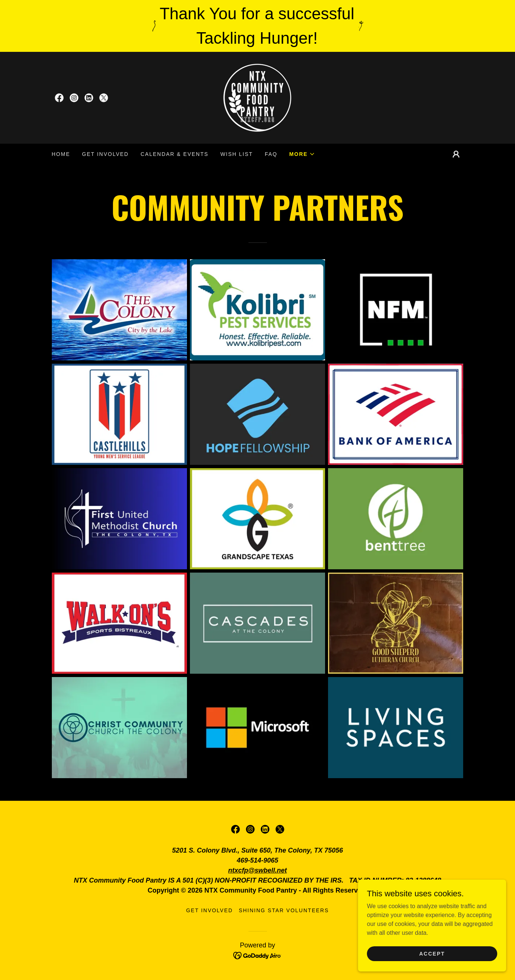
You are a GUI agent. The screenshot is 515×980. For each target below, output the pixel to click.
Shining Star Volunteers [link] (284, 910)
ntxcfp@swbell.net (257, 870)
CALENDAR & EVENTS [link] (175, 154)
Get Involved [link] (106, 154)
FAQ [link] (271, 154)
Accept (432, 953)
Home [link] (61, 154)
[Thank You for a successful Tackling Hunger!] (257, 26)
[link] (59, 98)
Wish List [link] (237, 154)
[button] (302, 154)
